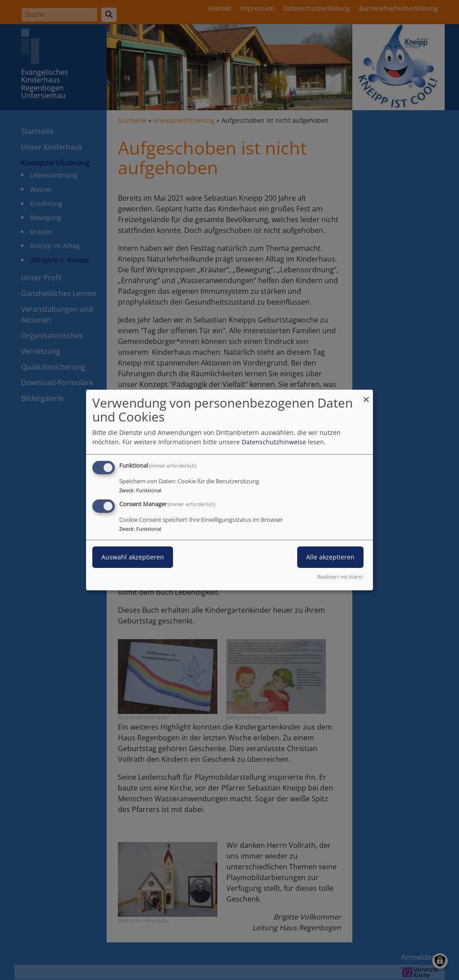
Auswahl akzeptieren (133, 557)
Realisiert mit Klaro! (340, 577)
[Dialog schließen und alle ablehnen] (366, 395)
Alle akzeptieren (330, 557)
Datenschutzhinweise (274, 442)
